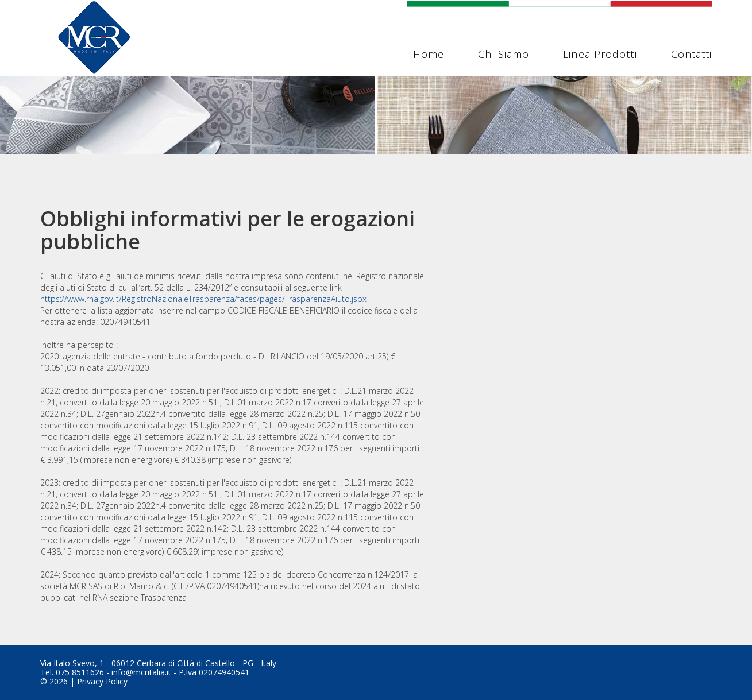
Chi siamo (504, 54)
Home (429, 54)
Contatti (692, 54)
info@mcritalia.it (141, 672)
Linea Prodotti (600, 54)
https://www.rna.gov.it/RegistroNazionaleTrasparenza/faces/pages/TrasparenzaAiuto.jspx (203, 299)
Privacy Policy (102, 681)
